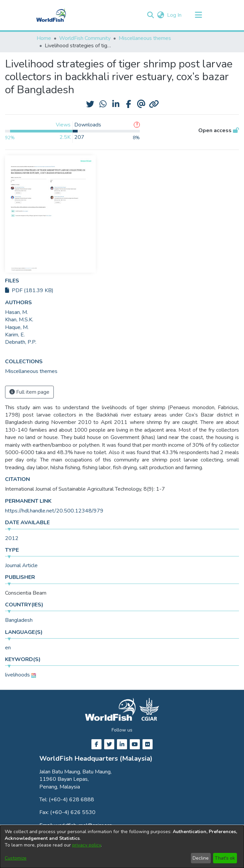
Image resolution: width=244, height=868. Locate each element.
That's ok (225, 858)
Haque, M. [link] (17, 327)
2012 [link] (12, 538)
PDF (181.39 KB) (29, 290)
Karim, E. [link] (15, 335)
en (8, 648)
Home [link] (44, 38)
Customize (16, 858)
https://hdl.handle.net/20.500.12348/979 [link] (54, 511)
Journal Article (21, 565)
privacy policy (87, 845)
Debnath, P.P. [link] (21, 342)
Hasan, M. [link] (16, 312)
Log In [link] (175, 15)
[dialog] (122, 847)
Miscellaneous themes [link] (145, 38)
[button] (150, 15)
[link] (31, 371)
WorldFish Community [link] (85, 38)
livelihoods (17, 675)
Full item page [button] (29, 392)
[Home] (51, 15)
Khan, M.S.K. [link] (19, 320)
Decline (201, 858)
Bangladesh (19, 620)
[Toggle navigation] (198, 15)
